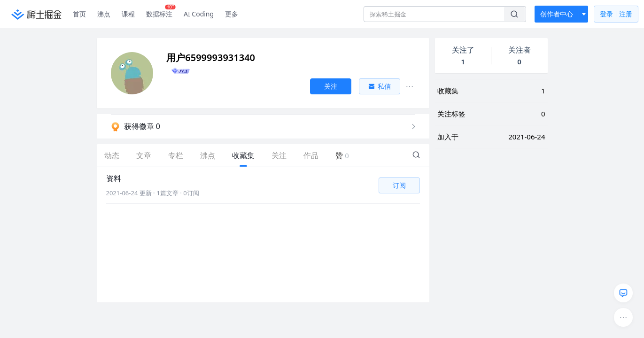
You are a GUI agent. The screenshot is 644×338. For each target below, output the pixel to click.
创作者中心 (557, 14)
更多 (232, 14)
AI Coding (199, 14)
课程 (128, 14)
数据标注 (161, 12)
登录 (616, 14)
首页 (79, 14)
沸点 (104, 14)
